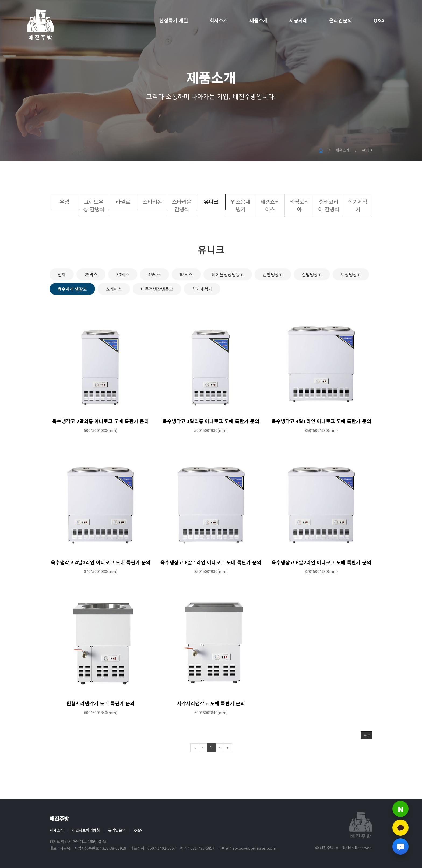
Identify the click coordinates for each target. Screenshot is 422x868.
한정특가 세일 (174, 20)
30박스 (123, 295)
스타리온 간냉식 (182, 227)
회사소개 (219, 20)
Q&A (379, 20)
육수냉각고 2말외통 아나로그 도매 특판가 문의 (101, 442)
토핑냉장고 (351, 295)
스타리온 (152, 223)
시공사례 (298, 20)
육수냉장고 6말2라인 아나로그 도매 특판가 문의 (321, 583)
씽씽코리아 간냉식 (329, 227)
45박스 (154, 295)
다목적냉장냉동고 (157, 310)
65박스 (186, 295)
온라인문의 (341, 20)
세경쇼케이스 (270, 227)
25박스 (91, 295)
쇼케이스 (114, 310)
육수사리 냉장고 (72, 310)
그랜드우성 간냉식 (94, 227)
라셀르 (123, 223)
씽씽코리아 (299, 227)
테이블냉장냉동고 (228, 295)
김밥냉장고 (312, 295)
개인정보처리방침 (86, 830)
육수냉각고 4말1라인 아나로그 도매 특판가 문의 (321, 442)
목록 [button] (367, 757)
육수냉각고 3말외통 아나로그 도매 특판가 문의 (211, 442)
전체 (62, 295)
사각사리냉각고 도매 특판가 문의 (211, 724)
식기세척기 (358, 227)
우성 (64, 223)
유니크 (211, 223)
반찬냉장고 (273, 295)
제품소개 (259, 20)
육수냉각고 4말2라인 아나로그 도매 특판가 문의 (101, 583)
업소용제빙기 (241, 227)
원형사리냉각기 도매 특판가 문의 (101, 724)
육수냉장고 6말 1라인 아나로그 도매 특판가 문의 (211, 583)
